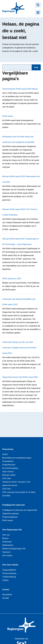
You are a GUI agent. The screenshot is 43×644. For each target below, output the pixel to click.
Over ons (6, 535)
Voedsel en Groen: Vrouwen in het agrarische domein (16, 484)
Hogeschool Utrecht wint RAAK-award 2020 (20, 377)
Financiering (8, 449)
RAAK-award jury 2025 (12, 279)
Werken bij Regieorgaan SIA (14, 549)
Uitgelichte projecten (11, 514)
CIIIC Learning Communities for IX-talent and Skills (19, 494)
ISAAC (5, 454)
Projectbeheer (8, 461)
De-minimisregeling (10, 468)
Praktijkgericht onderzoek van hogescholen (20, 510)
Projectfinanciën (9, 465)
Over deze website (10, 565)
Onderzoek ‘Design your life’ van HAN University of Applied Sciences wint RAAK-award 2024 (20, 348)
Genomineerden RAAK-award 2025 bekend (20, 89)
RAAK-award (8, 116)
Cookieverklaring (9, 577)
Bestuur (5, 538)
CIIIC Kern (7, 489)
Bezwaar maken (9, 475)
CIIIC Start (7, 478)
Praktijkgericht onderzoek (14, 505)
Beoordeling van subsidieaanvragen (17, 458)
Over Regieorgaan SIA (12, 530)
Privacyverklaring (9, 573)
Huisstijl (5, 598)
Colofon (5, 580)
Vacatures (6, 552)
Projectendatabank (10, 517)
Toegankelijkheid (9, 570)
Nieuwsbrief (7, 595)
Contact (6, 590)
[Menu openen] (38, 12)
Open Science (8, 472)
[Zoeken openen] (38, 5)
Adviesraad (7, 542)
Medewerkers (8, 545)
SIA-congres (7, 555)
